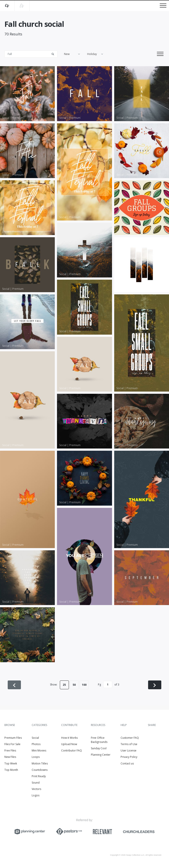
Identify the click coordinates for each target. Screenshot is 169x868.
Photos (36, 744)
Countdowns (40, 770)
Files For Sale (12, 744)
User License (129, 750)
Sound (36, 783)
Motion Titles (40, 763)
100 (84, 685)
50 (74, 685)
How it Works (69, 738)
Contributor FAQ (72, 750)
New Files (10, 757)
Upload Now (69, 744)
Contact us (127, 763)
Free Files (10, 750)
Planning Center (101, 755)
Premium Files (13, 738)
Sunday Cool (99, 748)
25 (64, 685)
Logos (36, 795)
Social (35, 738)
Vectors (36, 789)
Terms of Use (129, 744)
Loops (36, 757)
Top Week (11, 763)
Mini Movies (39, 750)
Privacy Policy (129, 757)
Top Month (11, 770)
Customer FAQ (130, 738)
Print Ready (39, 776)
